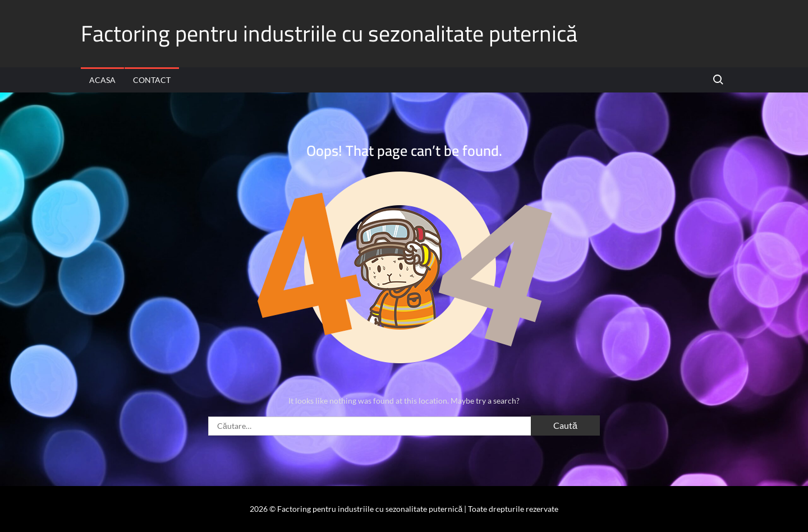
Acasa (102, 80)
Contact (152, 80)
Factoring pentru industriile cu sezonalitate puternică (329, 33)
